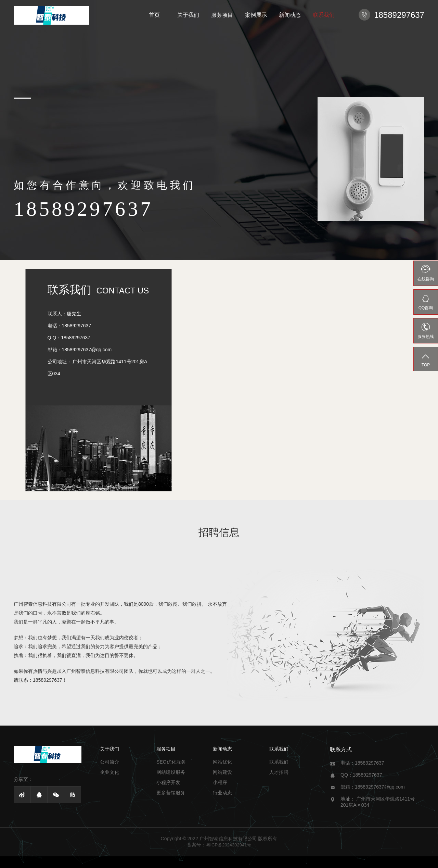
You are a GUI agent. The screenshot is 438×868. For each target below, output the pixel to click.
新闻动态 (290, 15)
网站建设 (222, 772)
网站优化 (222, 762)
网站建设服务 (171, 772)
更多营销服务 (171, 793)
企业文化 (109, 772)
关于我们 (188, 15)
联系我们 (324, 15)
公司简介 (109, 762)
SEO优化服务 (171, 762)
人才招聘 (279, 772)
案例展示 (256, 15)
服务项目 (222, 15)
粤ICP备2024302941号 (229, 845)
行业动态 (222, 793)
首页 (154, 15)
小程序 (220, 782)
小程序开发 (168, 782)
